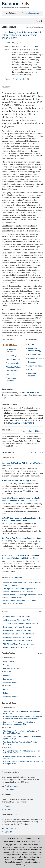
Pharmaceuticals (12, 363)
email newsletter (32, 13)
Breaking (5, 611)
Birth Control (11, 374)
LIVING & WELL (6, 686)
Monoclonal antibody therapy (35, 349)
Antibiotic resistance (36, 358)
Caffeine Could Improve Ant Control (17, 617)
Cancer (31, 344)
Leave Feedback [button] (11, 828)
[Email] (28, 79)
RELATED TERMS (31, 340)
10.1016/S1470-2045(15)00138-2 (21, 423)
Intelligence (8, 679)
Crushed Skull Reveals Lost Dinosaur (17, 641)
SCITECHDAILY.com (17, 577)
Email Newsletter (11, 786)
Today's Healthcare (13, 359)
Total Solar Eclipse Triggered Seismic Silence (20, 623)
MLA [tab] (23, 431)
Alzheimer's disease (36, 366)
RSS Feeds (9, 790)
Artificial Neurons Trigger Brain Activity (18, 620)
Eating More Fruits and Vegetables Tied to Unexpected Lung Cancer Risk (19, 723)
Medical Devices (12, 371)
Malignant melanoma (32, 375)
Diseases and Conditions (11, 379)
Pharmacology (11, 356)
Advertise (37, 838)
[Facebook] (13, 79)
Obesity (6, 665)
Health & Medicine (10, 345)
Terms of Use (36, 842)
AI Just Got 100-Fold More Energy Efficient (19, 481)
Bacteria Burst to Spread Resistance (17, 627)
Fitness (6, 690)
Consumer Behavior (11, 682)
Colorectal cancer (35, 355)
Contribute (27, 838)
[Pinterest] (20, 79)
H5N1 (31, 370)
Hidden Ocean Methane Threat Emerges (19, 634)
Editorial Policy (23, 842)
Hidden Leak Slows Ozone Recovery (17, 630)
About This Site (9, 838)
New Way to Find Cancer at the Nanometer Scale (21, 538)
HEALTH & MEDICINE (8, 658)
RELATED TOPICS (9, 340)
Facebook (9, 806)
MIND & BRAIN (6, 672)
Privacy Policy (9, 842)
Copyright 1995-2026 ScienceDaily (18, 845)
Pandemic (32, 362)
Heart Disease (9, 661)
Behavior (7, 675)
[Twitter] (17, 79)
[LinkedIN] (24, 79)
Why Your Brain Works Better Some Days (19, 648)
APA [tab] (30, 431)
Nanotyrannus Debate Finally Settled (17, 637)
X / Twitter (9, 810)
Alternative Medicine (14, 367)
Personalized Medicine (11, 351)
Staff (19, 838)
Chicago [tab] (38, 431)
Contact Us (9, 832)
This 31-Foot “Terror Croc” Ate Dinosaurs (19, 644)
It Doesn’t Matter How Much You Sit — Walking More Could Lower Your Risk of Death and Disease (23, 718)
